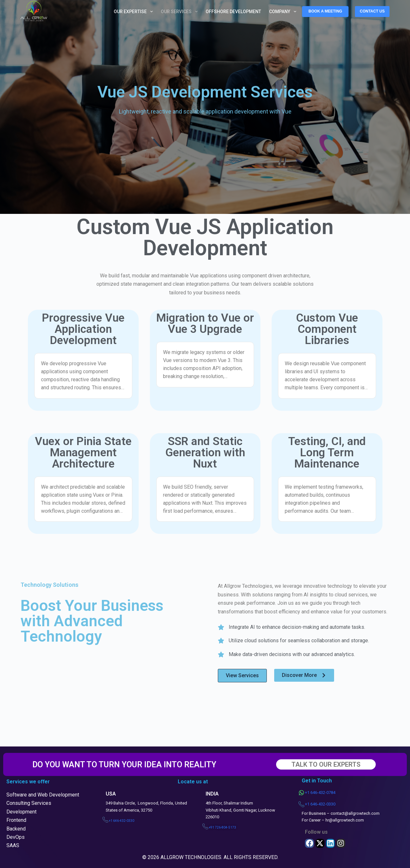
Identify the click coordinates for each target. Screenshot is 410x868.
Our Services (180, 12)
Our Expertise (135, 12)
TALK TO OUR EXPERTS (326, 764)
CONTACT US (372, 11)
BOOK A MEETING (325, 11)
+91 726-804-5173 (222, 827)
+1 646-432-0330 (122, 821)
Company (284, 12)
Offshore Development (233, 12)
